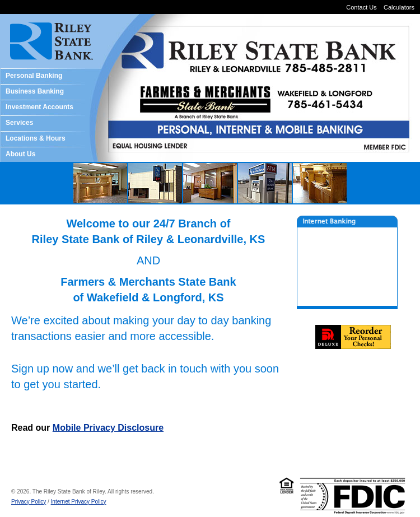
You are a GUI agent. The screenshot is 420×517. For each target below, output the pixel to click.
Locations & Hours (36, 138)
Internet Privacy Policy (79, 502)
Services (19, 123)
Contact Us (361, 7)
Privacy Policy (29, 502)
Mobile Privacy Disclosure (108, 428)
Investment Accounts (39, 107)
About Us (20, 154)
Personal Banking (34, 76)
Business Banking (35, 91)
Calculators (399, 7)
